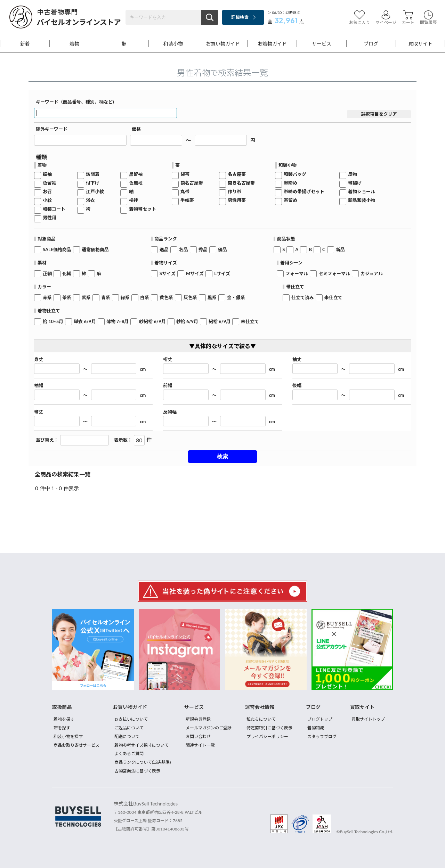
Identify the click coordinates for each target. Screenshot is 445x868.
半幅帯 (187, 200)
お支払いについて (131, 719)
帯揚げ (355, 183)
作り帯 (234, 192)
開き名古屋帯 (241, 183)
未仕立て (333, 298)
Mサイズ (195, 274)
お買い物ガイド (223, 44)
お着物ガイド (272, 44)
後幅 (297, 386)
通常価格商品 (95, 250)
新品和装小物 (362, 200)
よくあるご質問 (129, 754)
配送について (127, 736)
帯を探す (62, 728)
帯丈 (39, 412)
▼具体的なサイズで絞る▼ (222, 346)
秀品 (203, 250)
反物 (353, 174)
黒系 (212, 298)
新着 (25, 44)
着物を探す (64, 719)
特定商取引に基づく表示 (269, 728)
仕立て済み (303, 298)
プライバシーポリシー (267, 736)
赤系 (47, 298)
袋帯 (185, 174)
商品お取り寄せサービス (76, 745)
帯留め (290, 200)
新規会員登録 (198, 719)
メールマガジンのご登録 (209, 728)
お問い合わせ (198, 736)
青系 (106, 298)
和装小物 (173, 44)
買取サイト (420, 44)
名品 (184, 250)
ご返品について (129, 728)
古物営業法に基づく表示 (137, 771)
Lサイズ (222, 274)
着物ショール (362, 192)
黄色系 (166, 298)
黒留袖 (136, 174)
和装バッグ (295, 174)
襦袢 (133, 200)
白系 (145, 298)
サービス (322, 44)
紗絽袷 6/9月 (152, 322)
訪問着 (93, 174)
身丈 (39, 359)
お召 (47, 192)
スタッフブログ (322, 736)
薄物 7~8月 (118, 322)
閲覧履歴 (428, 18)
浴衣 (90, 200)
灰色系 (190, 298)
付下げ (93, 183)
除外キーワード (52, 129)
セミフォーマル (334, 274)
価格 (136, 129)
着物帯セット (143, 209)
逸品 (164, 250)
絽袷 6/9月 (220, 322)
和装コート (54, 209)
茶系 (67, 298)
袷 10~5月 (53, 322)
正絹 (47, 274)
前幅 (168, 386)
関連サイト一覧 (200, 745)
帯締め (290, 183)
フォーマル (297, 274)
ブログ (371, 44)
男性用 (50, 218)
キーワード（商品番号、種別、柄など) (75, 102)
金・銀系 (236, 298)
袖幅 (39, 386)
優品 (222, 250)
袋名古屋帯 (192, 183)
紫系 (86, 298)
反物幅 (170, 412)
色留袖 (50, 183)
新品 (340, 250)
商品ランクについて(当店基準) (143, 762)
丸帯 (185, 192)
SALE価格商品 (57, 250)
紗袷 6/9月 (187, 322)
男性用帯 (237, 200)
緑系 (125, 298)
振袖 (47, 174)
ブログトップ (320, 719)
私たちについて (261, 719)
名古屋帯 (237, 174)
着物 (74, 44)
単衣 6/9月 (85, 322)
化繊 (67, 274)
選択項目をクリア (379, 114)
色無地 (136, 183)
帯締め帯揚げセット (304, 192)
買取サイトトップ (368, 719)
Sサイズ (168, 274)
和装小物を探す (68, 736)
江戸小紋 (95, 192)
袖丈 (297, 359)
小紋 (47, 200)
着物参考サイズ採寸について (141, 745)
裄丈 (168, 359)
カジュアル (372, 274)
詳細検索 (240, 17)
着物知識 (316, 728)
